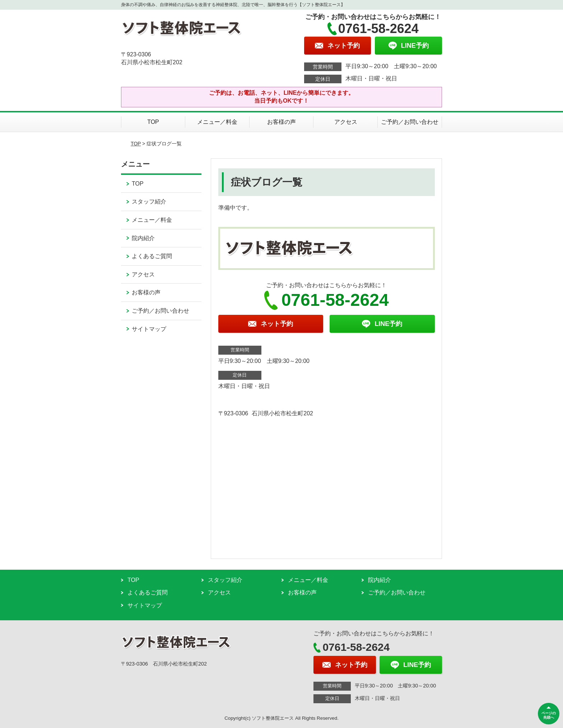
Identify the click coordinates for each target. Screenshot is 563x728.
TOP (153, 122)
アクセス (346, 122)
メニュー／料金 (217, 122)
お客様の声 (281, 122)
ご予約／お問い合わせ (410, 122)
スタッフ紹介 (149, 202)
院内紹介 (143, 238)
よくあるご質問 (152, 256)
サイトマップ (149, 329)
